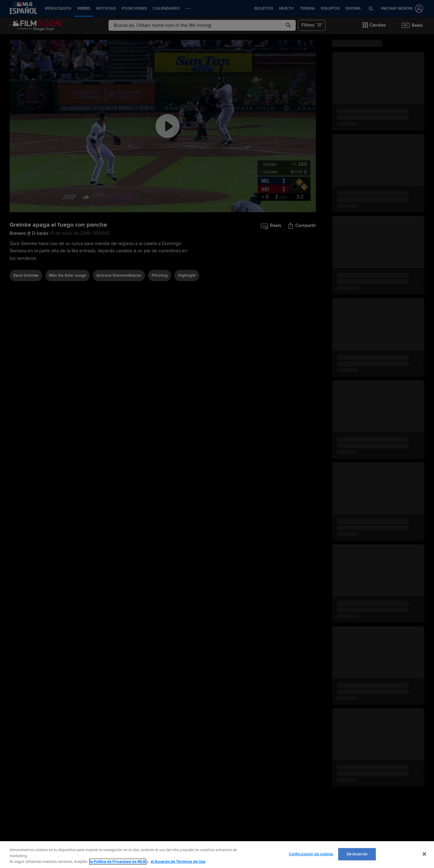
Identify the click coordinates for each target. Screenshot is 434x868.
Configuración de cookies (311, 854)
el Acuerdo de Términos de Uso (178, 862)
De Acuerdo (357, 854)
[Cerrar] (424, 854)
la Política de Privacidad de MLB (118, 862)
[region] (217, 855)
